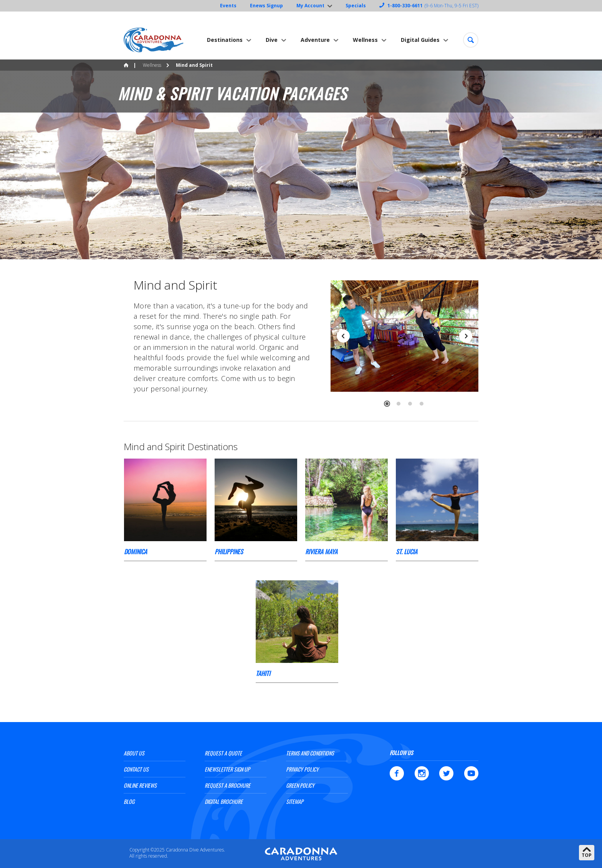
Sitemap (295, 801)
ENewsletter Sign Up (227, 769)
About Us (134, 753)
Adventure (315, 40)
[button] (471, 40)
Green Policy (300, 785)
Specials (356, 6)
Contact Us (136, 769)
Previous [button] (343, 336)
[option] (301, 159)
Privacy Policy (302, 769)
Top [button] (587, 855)
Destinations (225, 40)
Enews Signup (266, 6)
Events (228, 6)
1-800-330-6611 (405, 6)
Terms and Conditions (310, 753)
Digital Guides (420, 40)
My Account (310, 6)
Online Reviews (140, 785)
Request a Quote (223, 753)
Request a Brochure (227, 785)
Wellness (365, 40)
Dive (272, 40)
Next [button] (466, 336)
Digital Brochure (224, 801)
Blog (129, 801)
